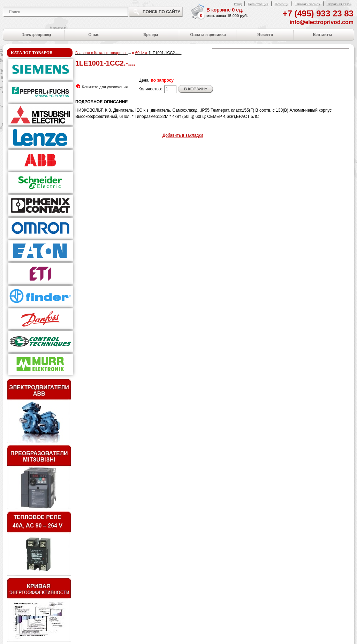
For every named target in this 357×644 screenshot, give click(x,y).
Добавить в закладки (183, 135)
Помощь (282, 4)
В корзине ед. (227, 13)
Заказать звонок (307, 4)
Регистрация (258, 4)
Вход (238, 4)
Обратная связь (339, 4)
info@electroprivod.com (321, 22)
